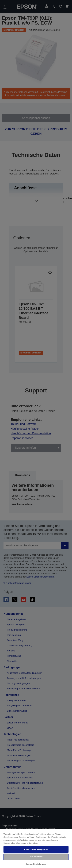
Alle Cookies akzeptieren (36, 849)
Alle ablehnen (36, 857)
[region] (36, 848)
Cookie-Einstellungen (36, 864)
